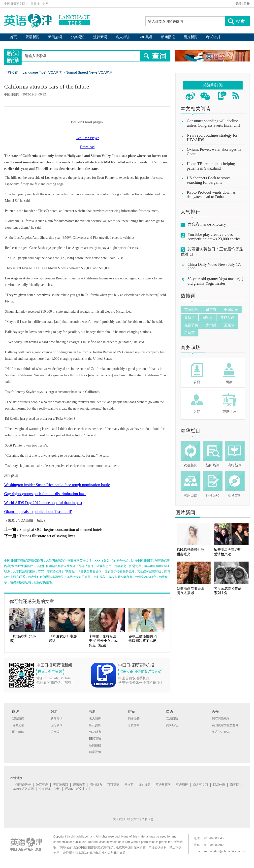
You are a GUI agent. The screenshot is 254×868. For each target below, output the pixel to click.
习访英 (190, 333)
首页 (13, 37)
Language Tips (34, 72)
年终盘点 (227, 317)
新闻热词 (55, 37)
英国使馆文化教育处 (225, 725)
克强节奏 (191, 325)
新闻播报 (168, 37)
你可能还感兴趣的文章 (32, 601)
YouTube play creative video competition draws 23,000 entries (214, 237)
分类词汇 (78, 37)
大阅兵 (211, 325)
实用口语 (190, 495)
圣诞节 (229, 325)
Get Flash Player (87, 138)
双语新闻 (32, 37)
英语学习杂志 (221, 732)
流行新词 (100, 37)
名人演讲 (123, 37)
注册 (247, 4)
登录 (238, 4)
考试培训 (213, 37)
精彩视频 (95, 752)
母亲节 (211, 310)
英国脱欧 (191, 310)
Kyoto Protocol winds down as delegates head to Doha (211, 195)
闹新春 (208, 317)
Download (87, 147)
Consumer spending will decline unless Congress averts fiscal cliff (213, 123)
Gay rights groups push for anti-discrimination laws (45, 494)
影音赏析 (235, 495)
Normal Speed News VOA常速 (89, 72)
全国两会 (231, 310)
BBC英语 (145, 37)
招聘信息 (148, 819)
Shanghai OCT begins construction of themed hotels (61, 529)
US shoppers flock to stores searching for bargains (209, 180)
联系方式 (133, 819)
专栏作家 (134, 725)
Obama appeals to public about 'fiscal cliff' (38, 512)
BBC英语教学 (221, 718)
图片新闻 (190, 37)
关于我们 (119, 819)
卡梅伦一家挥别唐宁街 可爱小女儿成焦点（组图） (103, 641)
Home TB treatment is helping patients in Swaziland (211, 166)
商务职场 (190, 348)
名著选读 (18, 725)
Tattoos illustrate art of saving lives (47, 536)
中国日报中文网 (38, 4)
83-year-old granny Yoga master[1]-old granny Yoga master (216, 281)
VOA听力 (56, 72)
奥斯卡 (190, 317)
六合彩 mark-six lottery (207, 224)
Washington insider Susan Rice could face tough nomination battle (57, 485)
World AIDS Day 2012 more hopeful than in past (43, 503)
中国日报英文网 (15, 4)
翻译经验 (213, 495)
